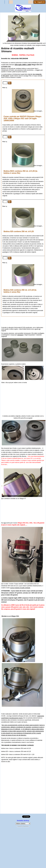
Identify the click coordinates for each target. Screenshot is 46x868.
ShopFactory (26, 826)
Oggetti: (41, 2)
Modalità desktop (23, 821)
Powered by (20, 826)
